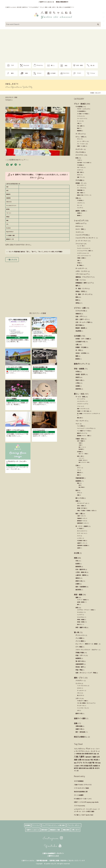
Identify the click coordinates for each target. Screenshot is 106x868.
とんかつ (79, 170)
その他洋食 (80, 200)
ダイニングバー (81, 185)
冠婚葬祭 (78, 481)
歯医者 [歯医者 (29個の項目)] (81, 768)
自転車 (79, 548)
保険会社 (78, 314)
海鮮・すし (80, 177)
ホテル (79, 493)
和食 (77, 158)
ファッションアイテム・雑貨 (84, 251)
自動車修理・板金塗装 (82, 545)
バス (78, 470)
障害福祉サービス (81, 521)
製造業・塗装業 (80, 328)
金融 (76, 723)
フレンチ (79, 208)
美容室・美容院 (81, 622)
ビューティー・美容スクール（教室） (87, 644)
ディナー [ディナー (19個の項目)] (88, 751)
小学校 (78, 383)
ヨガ (78, 710)
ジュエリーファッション (83, 248)
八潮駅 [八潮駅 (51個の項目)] (94, 757)
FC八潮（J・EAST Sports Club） (84, 815)
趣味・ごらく (79, 678)
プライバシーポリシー (74, 825)
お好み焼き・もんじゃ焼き (83, 163)
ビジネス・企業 (80, 308)
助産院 (78, 564)
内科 (77, 561)
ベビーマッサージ (81, 421)
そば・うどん (80, 167)
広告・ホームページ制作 (83, 322)
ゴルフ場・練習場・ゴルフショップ (85, 703)
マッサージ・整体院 (82, 600)
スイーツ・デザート (82, 141)
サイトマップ (36, 825)
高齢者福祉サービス (82, 523)
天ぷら (79, 175)
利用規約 (28, 825)
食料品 (78, 303)
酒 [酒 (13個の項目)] (78, 771)
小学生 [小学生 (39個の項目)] (82, 766)
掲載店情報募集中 (62, 2)
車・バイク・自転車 (82, 526)
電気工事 (79, 418)
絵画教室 (78, 658)
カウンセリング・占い (82, 503)
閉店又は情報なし (81, 737)
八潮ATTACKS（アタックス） (83, 785)
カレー (79, 205)
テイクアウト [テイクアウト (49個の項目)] (80, 751)
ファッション (80, 244)
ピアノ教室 (79, 647)
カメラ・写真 (80, 229)
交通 (77, 465)
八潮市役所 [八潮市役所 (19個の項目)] (88, 757)
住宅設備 (79, 452)
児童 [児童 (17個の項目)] (95, 754)
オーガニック (80, 134)
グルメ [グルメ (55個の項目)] (88, 749)
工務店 (80, 445)
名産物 (79, 213)
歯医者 (78, 578)
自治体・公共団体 (81, 353)
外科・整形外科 (80, 569)
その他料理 (79, 107)
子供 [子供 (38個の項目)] (96, 763)
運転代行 (79, 473)
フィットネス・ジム (82, 708)
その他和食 (80, 165)
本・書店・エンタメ (82, 288)
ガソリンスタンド (81, 531)
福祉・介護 (79, 514)
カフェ (79, 139)
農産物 (79, 215)
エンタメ (78, 683)
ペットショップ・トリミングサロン (85, 428)
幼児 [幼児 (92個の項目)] (91, 766)
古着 (78, 260)
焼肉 (78, 128)
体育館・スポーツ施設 (82, 339)
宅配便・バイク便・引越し (83, 411)
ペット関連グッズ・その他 (83, 431)
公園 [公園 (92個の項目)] (79, 760)
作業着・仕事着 (81, 258)
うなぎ (79, 160)
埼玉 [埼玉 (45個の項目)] (92, 760)
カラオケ (79, 688)
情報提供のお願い (55, 830)
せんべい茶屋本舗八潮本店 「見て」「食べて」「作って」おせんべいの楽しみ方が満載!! (35, 252)
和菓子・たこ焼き (81, 146)
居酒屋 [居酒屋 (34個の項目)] (86, 766)
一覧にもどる (12, 260)
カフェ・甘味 (80, 137)
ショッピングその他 (82, 235)
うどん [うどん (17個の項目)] (76, 749)
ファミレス (80, 116)
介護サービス (80, 516)
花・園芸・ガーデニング (83, 294)
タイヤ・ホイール (81, 533)
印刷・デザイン (80, 316)
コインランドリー (81, 401)
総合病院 (78, 590)
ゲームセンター (81, 691)
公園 (77, 344)
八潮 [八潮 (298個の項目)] (76, 757)
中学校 (78, 372)
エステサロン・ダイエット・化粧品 (85, 610)
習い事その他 (80, 661)
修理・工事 (80, 456)
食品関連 (78, 331)
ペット (78, 424)
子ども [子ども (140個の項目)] (80, 763)
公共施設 (77, 336)
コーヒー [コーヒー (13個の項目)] (93, 749)
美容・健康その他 (81, 627)
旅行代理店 (79, 325)
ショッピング (79, 220)
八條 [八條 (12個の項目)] (98, 754)
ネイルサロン (80, 612)
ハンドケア (80, 615)
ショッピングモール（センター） (86, 238)
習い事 (76, 632)
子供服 (79, 263)
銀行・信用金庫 (80, 732)
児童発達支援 (80, 478)
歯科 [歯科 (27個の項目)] (85, 768)
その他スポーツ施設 (82, 701)
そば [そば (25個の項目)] (79, 749)
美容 (77, 608)
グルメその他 (80, 152)
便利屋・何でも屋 (81, 508)
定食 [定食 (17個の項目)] (99, 763)
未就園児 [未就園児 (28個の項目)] (95, 766)
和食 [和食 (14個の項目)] (86, 760)
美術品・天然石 (80, 291)
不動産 (80, 443)
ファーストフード (81, 119)
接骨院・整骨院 (81, 602)
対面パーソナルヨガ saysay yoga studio (86, 802)
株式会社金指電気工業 (81, 792)
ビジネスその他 (80, 311)
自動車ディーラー (81, 543)
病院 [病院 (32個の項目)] (91, 768)
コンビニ (78, 232)
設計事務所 (81, 449)
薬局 (77, 297)
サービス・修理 (80, 397)
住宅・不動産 (80, 441)
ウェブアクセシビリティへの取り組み (54, 825)
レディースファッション (83, 256)
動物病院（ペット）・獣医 (83, 436)
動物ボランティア (81, 364)
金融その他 (79, 729)
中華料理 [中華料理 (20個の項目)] (78, 754)
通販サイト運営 (80, 718)
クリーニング (80, 399)
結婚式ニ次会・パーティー (83, 195)
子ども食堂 (79, 180)
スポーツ (78, 698)
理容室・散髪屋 (81, 620)
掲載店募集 (66, 830)
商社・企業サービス (82, 319)
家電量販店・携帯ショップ (84, 283)
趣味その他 (79, 713)
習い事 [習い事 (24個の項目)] (95, 768)
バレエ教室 (79, 638)
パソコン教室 (80, 641)
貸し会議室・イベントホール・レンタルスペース (88, 414)
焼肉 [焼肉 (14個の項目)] (88, 768)
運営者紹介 (45, 830)
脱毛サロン (80, 624)
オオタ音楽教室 (79, 781)
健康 (77, 597)
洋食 (77, 198)
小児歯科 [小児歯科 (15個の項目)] (76, 766)
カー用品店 (80, 528)
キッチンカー (80, 149)
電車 (78, 475)
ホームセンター (80, 268)
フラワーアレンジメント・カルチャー (87, 650)
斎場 (79, 485)
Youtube (53, 846)
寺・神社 (78, 350)
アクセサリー (80, 681)
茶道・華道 (79, 670)
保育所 (78, 377)
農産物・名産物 (80, 211)
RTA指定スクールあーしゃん (83, 799)
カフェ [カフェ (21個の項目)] (83, 749)
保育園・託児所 (80, 374)
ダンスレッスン (80, 635)
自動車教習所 (80, 664)
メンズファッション (82, 253)
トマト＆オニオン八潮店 (81, 788)
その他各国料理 (81, 111)
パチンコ (79, 693)
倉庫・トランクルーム (82, 409)
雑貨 (77, 300)
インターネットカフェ (82, 686)
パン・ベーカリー (81, 144)
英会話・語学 (80, 667)
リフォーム (80, 406)
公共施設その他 (80, 342)
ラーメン (79, 121)
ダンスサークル (81, 706)
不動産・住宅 (80, 439)
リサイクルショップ (82, 274)
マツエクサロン (81, 617)
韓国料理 (79, 131)
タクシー (79, 468)
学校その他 (79, 380)
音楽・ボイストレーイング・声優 (86, 673)
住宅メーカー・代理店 (83, 454)
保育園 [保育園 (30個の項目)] (86, 754)
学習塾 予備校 (80, 653)
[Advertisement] (53, 47)
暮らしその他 (80, 498)
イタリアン (80, 203)
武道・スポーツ (80, 655)
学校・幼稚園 (79, 369)
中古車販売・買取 (81, 541)
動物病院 (78, 567)
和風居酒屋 (80, 190)
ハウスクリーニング (82, 404)
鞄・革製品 (80, 265)
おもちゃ (78, 226)
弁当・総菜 (80, 126)
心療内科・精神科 (81, 575)
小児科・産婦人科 (81, 572)
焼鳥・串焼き (80, 193)
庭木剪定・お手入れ (82, 460)
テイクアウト (80, 155)
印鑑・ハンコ (80, 280)
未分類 (76, 553)
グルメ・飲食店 (80, 104)
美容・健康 (78, 595)
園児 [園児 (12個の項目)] (89, 760)
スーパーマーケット (82, 241)
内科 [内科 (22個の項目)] (83, 760)
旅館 (78, 495)
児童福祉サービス (81, 518)
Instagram (53, 838)
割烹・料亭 (80, 172)
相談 (77, 501)
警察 (77, 356)
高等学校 (78, 389)
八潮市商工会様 (54, 861)
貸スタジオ (80, 695)
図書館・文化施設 (81, 347)
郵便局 (78, 359)
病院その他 (79, 581)
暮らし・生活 (79, 394)
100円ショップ (80, 223)
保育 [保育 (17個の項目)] (83, 754)
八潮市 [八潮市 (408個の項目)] (81, 757)
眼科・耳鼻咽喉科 (81, 587)
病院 (76, 558)
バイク (79, 536)
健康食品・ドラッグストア (84, 277)
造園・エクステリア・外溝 (84, 462)
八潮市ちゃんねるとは (46, 2)
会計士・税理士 (81, 506)
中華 (78, 123)
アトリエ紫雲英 (79, 795)
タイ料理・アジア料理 (82, 114)
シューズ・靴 (80, 246)
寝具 (77, 286)
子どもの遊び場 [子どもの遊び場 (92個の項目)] (88, 763)
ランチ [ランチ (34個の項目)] (93, 751)
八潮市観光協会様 (41, 861)
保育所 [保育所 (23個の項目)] (91, 754)
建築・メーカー (82, 447)
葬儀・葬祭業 (81, 487)
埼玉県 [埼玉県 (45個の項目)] (96, 760)
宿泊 (77, 490)
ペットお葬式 (80, 426)
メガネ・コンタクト (82, 271)
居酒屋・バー (80, 183)
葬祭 (78, 483)
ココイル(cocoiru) (79, 806)
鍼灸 (78, 605)
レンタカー (80, 538)
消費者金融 (79, 726)
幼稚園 (78, 386)
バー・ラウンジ (81, 188)
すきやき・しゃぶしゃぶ (83, 109)
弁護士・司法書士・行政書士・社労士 (86, 511)
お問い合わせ (76, 830)
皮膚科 (78, 584)
